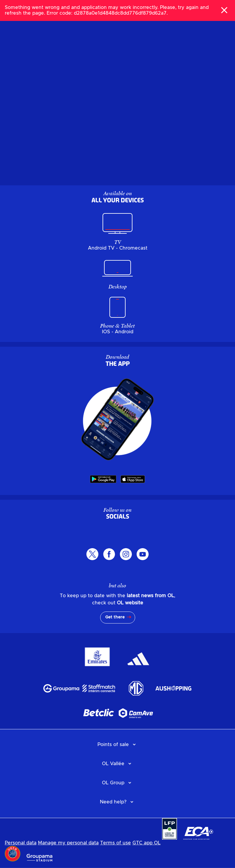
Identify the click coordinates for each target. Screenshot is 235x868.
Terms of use (116, 843)
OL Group (113, 783)
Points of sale (113, 745)
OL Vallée (113, 764)
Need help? (113, 802)
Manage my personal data (68, 843)
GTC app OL (147, 843)
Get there (115, 617)
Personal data (21, 843)
